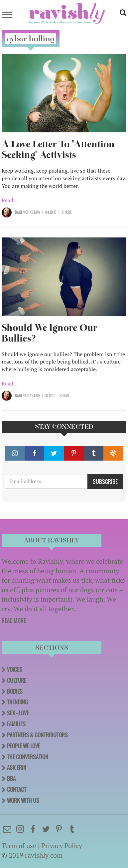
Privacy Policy (62, 846)
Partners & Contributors (37, 735)
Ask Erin (17, 768)
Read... (9, 200)
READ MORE (14, 621)
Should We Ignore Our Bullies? (50, 333)
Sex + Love (18, 713)
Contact (17, 790)
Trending (17, 702)
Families (16, 724)
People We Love (24, 746)
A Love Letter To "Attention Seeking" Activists (58, 149)
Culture (17, 680)
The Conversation (28, 757)
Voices (15, 669)
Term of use (19, 846)
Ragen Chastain (28, 212)
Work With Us (23, 800)
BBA (11, 779)
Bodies (15, 691)
